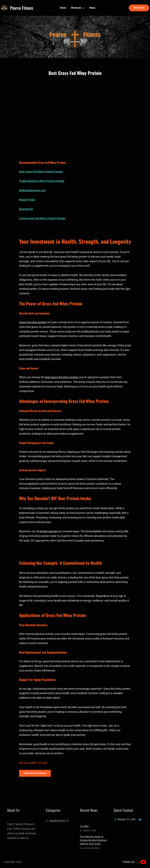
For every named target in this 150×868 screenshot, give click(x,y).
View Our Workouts (35, 773)
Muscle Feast (27, 200)
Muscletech (26, 209)
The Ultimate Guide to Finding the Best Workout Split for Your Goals (93, 848)
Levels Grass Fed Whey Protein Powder (42, 218)
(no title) (84, 834)
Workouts (139, 8)
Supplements (57, 822)
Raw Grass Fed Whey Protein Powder (41, 172)
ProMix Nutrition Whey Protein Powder (42, 181)
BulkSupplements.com (33, 190)
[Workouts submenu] (84, 8)
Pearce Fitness (22, 8)
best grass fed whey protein (62, 377)
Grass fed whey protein (33, 322)
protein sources (49, 531)
